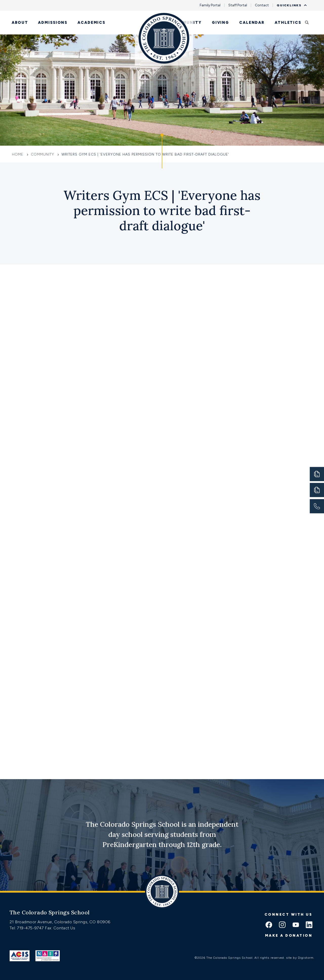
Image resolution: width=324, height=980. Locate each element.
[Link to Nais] (48, 956)
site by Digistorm (300, 958)
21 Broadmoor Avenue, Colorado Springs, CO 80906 (60, 922)
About (20, 23)
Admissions (53, 23)
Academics (91, 23)
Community (187, 23)
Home (18, 154)
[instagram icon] (282, 925)
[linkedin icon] (309, 925)
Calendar (252, 23)
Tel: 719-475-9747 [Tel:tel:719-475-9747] (27, 928)
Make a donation (289, 936)
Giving (220, 23)
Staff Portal (238, 5)
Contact (262, 5)
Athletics (288, 23)
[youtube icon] (296, 925)
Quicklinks (290, 5)
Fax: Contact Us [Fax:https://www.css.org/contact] (60, 928)
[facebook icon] (269, 925)
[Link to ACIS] (20, 956)
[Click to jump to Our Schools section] (162, 151)
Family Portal (210, 5)
